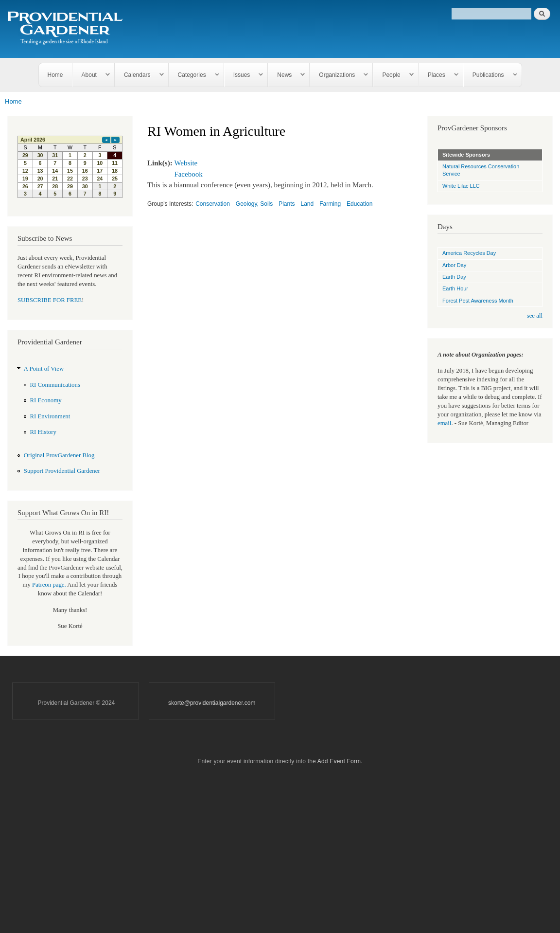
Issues (244, 75)
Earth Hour (455, 288)
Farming (330, 204)
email (444, 423)
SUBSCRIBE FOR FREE (50, 300)
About (91, 75)
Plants (287, 204)
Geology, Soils (254, 204)
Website (186, 163)
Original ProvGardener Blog (59, 455)
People (393, 75)
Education (359, 204)
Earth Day (454, 277)
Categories (194, 75)
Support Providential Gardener (62, 471)
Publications (490, 75)
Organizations (339, 75)
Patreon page (48, 585)
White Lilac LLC (461, 186)
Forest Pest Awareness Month (478, 301)
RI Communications (55, 385)
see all (535, 316)
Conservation (213, 204)
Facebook (188, 174)
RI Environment (50, 416)
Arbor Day (454, 265)
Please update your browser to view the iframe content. (70, 167)
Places (439, 75)
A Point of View (44, 369)
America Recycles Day (469, 253)
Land (307, 204)
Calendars (140, 75)
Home (55, 75)
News (287, 75)
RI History (43, 432)
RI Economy (46, 400)
